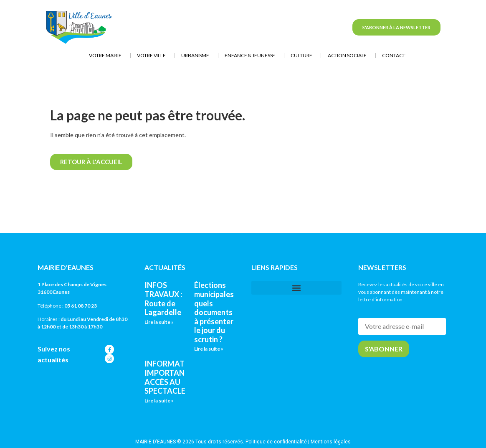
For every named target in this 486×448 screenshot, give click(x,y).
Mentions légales (331, 442)
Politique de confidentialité (276, 442)
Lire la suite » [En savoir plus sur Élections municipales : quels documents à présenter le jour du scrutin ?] (209, 349)
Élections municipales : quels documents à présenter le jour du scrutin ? (215, 312)
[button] (296, 288)
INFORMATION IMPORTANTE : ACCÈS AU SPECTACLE (172, 377)
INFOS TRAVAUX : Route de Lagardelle (163, 299)
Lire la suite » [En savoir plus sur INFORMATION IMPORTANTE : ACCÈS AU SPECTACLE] (159, 401)
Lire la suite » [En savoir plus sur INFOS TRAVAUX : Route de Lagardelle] (159, 322)
